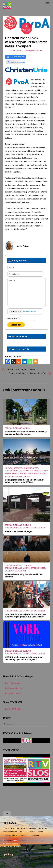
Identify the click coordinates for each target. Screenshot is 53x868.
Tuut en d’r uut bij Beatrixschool (22, 369)
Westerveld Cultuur (15, 571)
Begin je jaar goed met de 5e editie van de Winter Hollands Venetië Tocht (25, 481)
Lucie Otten (16, 51)
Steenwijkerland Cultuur (18, 525)
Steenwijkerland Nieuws (33, 51)
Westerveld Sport (37, 474)
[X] (13, 361)
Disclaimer (42, 828)
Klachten (15, 828)
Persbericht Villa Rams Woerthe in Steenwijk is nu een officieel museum (26, 433)
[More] (35, 361)
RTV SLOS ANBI (27, 832)
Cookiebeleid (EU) (10, 835)
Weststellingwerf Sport (18, 476)
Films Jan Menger (12, 683)
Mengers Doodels (12, 693)
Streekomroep (19, 474)
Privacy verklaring (28, 828)
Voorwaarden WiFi (10, 832)
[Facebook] (8, 361)
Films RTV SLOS (12, 709)
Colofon (6, 828)
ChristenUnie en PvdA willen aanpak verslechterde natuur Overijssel (26, 42)
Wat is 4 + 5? (21, 318)
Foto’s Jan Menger (12, 688)
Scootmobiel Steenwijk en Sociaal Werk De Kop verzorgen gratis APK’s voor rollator (25, 616)
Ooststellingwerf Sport (26, 468)
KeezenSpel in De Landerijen (19, 531)
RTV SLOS (9, 840)
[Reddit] (19, 361)
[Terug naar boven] (7, 814)
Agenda (9, 468)
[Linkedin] (24, 361)
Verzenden (16, 325)
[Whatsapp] (30, 361)
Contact (40, 832)
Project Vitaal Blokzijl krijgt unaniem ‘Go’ (27, 373)
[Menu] (47, 4)
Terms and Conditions (29, 835)
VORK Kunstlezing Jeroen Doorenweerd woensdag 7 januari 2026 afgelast (24, 658)
